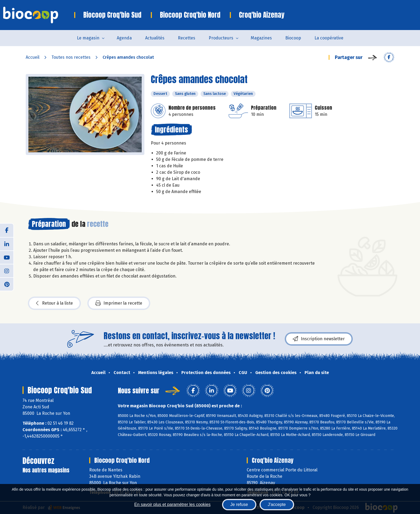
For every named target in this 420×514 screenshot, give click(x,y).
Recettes (187, 38)
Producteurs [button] (221, 38)
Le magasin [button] (88, 38)
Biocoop (293, 38)
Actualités (155, 38)
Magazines (261, 38)
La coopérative (329, 38)
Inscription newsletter (319, 339)
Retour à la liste (54, 303)
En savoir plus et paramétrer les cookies (172, 504)
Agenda (124, 38)
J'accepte (277, 504)
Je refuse (239, 504)
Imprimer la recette (119, 303)
